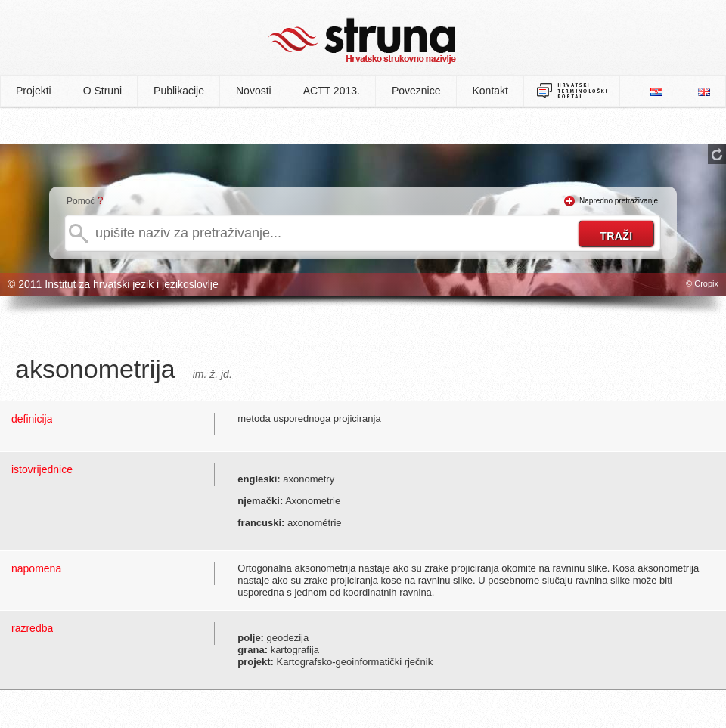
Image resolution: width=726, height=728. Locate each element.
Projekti (34, 91)
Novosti (254, 91)
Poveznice (416, 91)
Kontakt (490, 91)
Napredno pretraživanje (619, 201)
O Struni (102, 91)
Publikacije (179, 91)
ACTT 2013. (332, 91)
